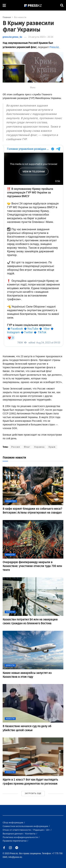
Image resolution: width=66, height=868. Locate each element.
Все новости (20, 17)
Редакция (39, 830)
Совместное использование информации (26, 826)
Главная (7, 17)
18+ (48, 830)
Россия (16, 447)
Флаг (27, 447)
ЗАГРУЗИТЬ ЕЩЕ (33, 793)
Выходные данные (13, 834)
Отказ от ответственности (17, 830)
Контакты (31, 834)
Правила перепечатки (15, 841)
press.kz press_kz (12, 37)
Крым (52, 447)
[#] (33, 5)
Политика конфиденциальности (21, 837)
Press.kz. (55, 47)
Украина (39, 447)
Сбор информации (13, 823)
